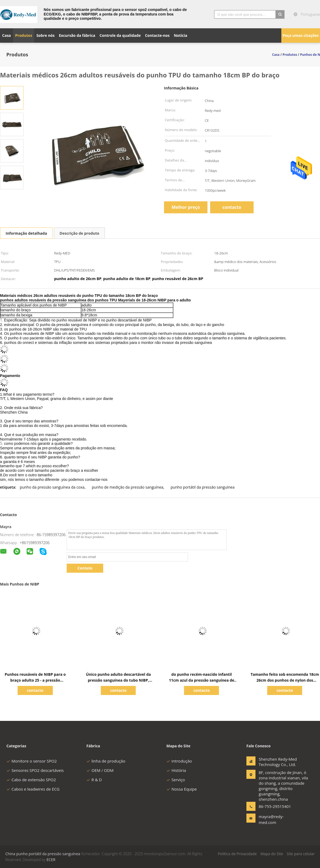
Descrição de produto (79, 233)
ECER (51, 860)
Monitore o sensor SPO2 (32, 761)
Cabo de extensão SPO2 (31, 780)
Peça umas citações (301, 35)
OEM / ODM (100, 770)
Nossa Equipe (182, 789)
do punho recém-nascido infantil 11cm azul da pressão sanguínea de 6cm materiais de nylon (202, 680)
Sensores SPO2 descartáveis (35, 770)
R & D (94, 780)
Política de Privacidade (237, 854)
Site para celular (301, 854)
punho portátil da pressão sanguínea (203, 487)
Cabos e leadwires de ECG (33, 789)
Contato (85, 568)
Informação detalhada (26, 233)
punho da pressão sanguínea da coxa (52, 487)
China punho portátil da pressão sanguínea (43, 854)
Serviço (176, 780)
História (176, 770)
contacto (232, 207)
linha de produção (106, 761)
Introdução (179, 761)
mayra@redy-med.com (271, 819)
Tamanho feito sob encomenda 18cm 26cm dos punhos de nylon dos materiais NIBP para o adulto (285, 680)
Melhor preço (186, 207)
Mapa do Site (272, 854)
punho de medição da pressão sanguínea (127, 487)
